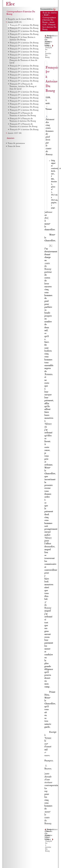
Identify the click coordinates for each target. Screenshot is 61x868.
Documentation (46, 9)
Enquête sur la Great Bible (21, 19)
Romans (49, 374)
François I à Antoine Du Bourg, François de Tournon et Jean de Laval (24, 60)
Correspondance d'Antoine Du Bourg (49, 20)
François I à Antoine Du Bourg (24, 25)
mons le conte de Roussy (48, 818)
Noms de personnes (16, 143)
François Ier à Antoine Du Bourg (49, 27)
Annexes (11, 138)
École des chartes (50, 13)
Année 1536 (15, 22)
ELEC (46, 15)
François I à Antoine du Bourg (24, 46)
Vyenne (48, 738)
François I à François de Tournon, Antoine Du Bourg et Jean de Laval (23, 86)
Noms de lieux (14, 146)
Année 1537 (15, 133)
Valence (48, 424)
